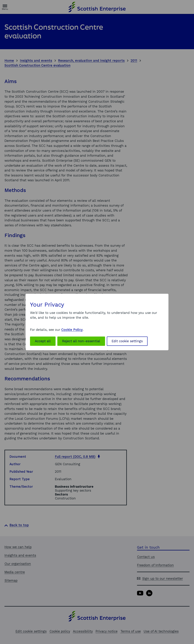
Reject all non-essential (81, 341)
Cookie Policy (72, 330)
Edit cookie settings (127, 341)
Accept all (43, 341)
